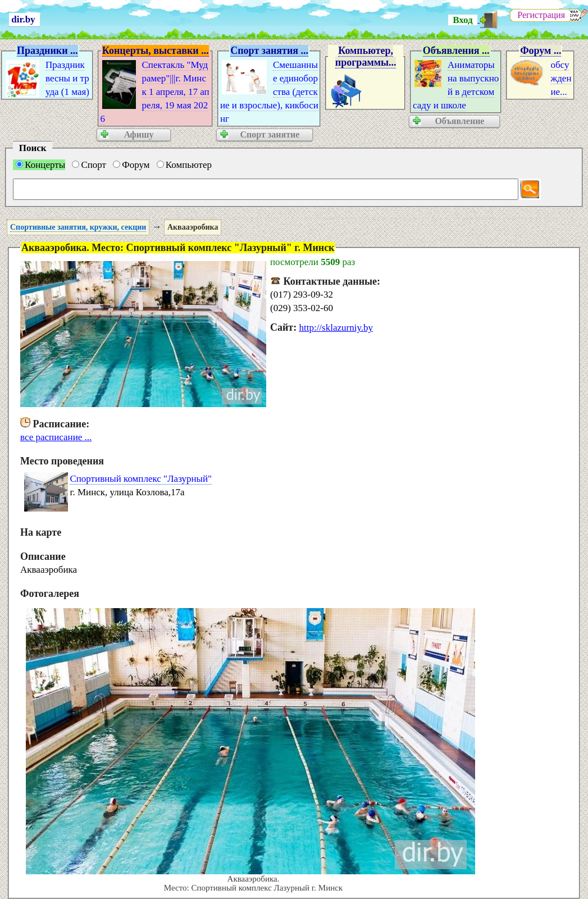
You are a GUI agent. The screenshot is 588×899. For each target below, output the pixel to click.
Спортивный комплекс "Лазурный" (141, 479)
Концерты (40, 165)
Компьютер (184, 165)
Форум (131, 165)
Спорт (89, 165)
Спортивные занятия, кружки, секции (78, 227)
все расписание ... (56, 437)
